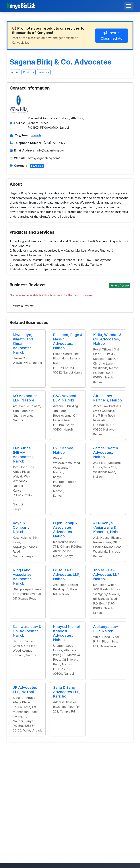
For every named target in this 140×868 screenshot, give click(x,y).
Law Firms (37, 166)
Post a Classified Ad (112, 36)
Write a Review (120, 286)
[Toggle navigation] (129, 6)
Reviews (44, 72)
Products (29, 72)
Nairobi (36, 135)
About (15, 72)
